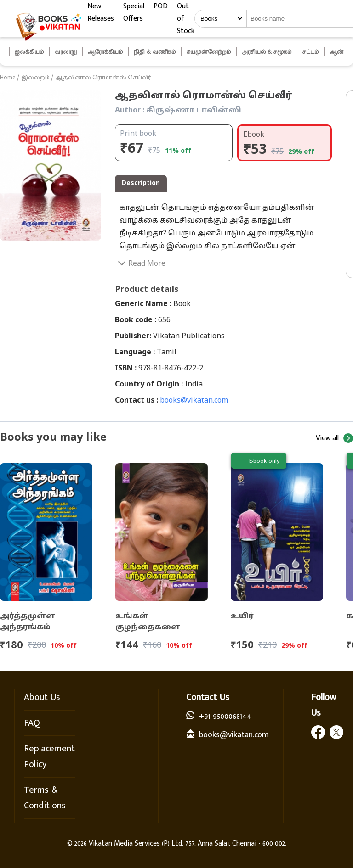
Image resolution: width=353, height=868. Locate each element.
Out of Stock (186, 19)
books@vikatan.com (194, 401)
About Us (42, 697)
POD (161, 6)
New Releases (101, 12)
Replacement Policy (49, 756)
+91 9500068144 (225, 717)
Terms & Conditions (45, 798)
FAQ (32, 723)
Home (8, 78)
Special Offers (134, 12)
